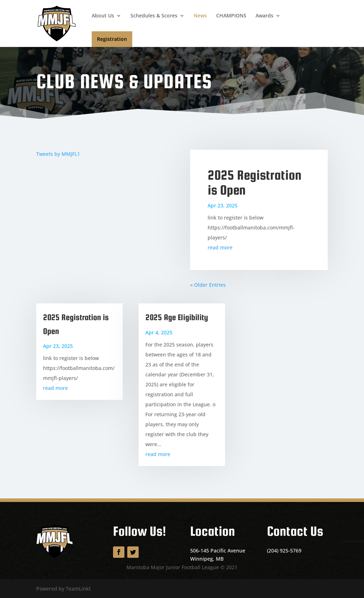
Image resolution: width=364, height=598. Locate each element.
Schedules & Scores (154, 16)
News (200, 16)
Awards (264, 16)
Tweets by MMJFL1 (58, 154)
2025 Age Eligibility (177, 317)
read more (220, 247)
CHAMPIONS (231, 16)
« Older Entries (208, 285)
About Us (103, 16)
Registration (112, 39)
